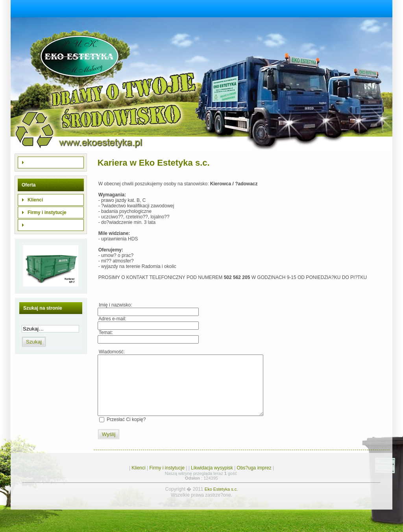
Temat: (105, 332)
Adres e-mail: (112, 319)
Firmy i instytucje (167, 480)
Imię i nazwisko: (115, 305)
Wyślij (109, 446)
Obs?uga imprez (254, 480)
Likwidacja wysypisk (212, 480)
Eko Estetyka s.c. (221, 501)
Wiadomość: (111, 352)
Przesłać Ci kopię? (126, 431)
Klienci (138, 480)
